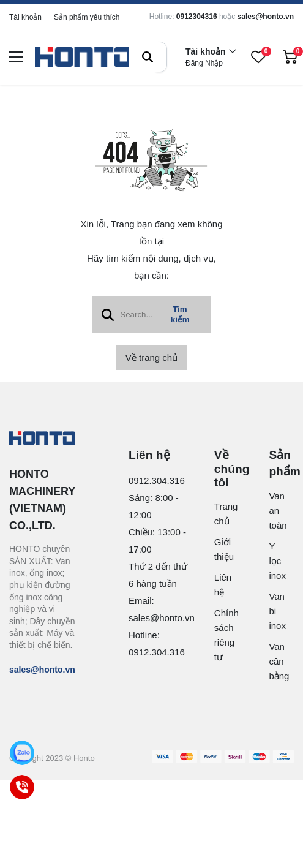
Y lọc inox (274, 561)
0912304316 (197, 17)
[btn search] (148, 57)
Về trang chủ (151, 357)
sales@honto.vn (266, 17)
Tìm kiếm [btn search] (180, 314)
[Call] (22, 787)
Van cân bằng (274, 661)
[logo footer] (42, 439)
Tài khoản (25, 17)
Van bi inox (274, 611)
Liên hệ (221, 585)
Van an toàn (274, 511)
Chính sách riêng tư (221, 635)
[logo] (84, 57)
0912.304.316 (157, 481)
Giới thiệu (221, 549)
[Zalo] (22, 753)
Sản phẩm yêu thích (87, 17)
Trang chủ (221, 514)
